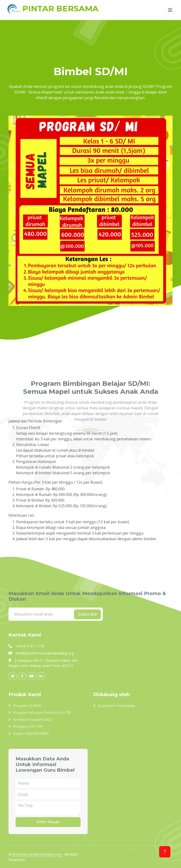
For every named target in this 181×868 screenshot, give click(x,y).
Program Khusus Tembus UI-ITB (42, 712)
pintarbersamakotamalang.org (37, 854)
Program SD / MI (28, 726)
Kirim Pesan (48, 822)
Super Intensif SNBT (31, 733)
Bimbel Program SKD (32, 720)
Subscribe (87, 614)
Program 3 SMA (27, 706)
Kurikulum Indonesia (116, 706)
